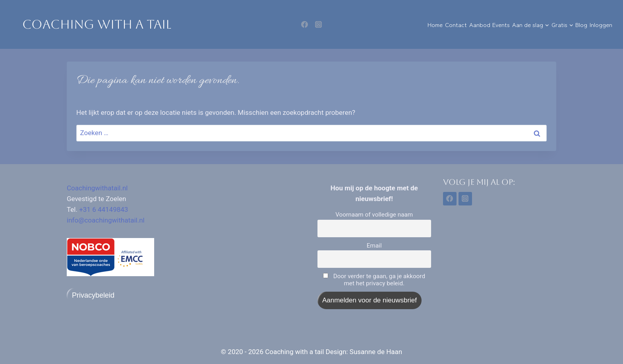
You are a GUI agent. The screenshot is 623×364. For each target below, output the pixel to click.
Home (435, 24)
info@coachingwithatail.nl (106, 220)
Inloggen (601, 24)
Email (374, 246)
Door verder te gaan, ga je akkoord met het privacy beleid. (374, 280)
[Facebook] (305, 25)
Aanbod (480, 24)
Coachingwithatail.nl (97, 188)
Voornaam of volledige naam (374, 215)
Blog (581, 24)
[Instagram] (318, 25)
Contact (456, 24)
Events (501, 24)
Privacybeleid (93, 295)
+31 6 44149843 (104, 209)
